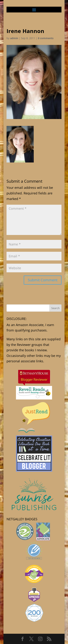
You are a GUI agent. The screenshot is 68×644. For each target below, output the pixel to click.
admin (14, 38)
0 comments (46, 38)
